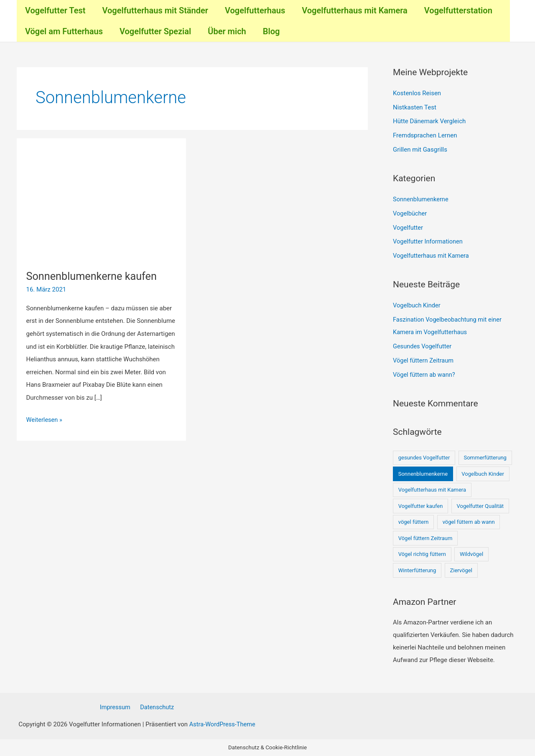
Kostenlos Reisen (417, 93)
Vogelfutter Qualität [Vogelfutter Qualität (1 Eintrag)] (480, 505)
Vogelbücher (410, 213)
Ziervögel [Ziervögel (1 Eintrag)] (461, 570)
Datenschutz (156, 707)
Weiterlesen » (45, 419)
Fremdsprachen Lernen (425, 135)
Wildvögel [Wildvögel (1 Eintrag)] (471, 554)
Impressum (116, 707)
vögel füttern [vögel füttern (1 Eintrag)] (414, 521)
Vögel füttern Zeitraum (424, 360)
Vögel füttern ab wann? (425, 374)
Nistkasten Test (415, 107)
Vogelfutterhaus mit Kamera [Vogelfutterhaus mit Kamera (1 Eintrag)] (432, 489)
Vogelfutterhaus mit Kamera (432, 256)
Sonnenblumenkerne (422, 199)
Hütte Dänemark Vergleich (429, 121)
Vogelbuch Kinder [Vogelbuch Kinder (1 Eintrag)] (483, 473)
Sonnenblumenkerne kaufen (94, 276)
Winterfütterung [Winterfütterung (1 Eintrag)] (417, 570)
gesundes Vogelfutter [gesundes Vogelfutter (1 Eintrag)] (424, 457)
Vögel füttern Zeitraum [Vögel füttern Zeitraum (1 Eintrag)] (425, 537)
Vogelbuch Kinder (417, 305)
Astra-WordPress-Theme (222, 724)
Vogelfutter (408, 227)
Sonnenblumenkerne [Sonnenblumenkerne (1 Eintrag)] (423, 473)
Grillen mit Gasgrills (420, 150)
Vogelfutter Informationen (429, 241)
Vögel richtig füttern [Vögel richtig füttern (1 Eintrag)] (422, 554)
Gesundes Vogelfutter (423, 346)
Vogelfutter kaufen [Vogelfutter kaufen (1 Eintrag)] (421, 505)
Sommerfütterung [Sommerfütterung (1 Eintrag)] (485, 457)
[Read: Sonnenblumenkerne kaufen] (102, 203)
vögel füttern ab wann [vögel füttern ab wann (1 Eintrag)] (469, 521)
